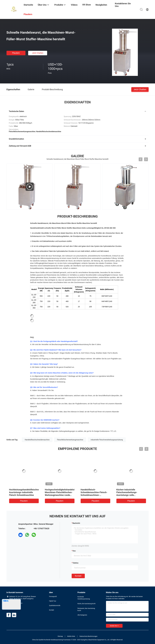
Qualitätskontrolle (55, 606)
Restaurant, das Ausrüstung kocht (86, 609)
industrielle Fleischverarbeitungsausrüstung (107, 440)
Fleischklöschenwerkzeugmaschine (70, 440)
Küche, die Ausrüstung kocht (87, 604)
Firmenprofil (53, 597)
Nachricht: (76, 523)
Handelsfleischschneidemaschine (37, 440)
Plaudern (16, 53)
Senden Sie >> (114, 626)
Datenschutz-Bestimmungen (88, 636)
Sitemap (60, 636)
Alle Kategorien (82, 615)
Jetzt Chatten (38, 53)
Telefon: (76, 563)
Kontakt (78, 576)
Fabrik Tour (53, 601)
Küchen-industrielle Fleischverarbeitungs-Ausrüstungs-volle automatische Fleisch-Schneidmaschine (127, 495)
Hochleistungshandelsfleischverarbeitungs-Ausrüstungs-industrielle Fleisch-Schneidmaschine (30, 492)
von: (74, 551)
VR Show (87, 5)
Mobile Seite (71, 636)
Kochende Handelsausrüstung (84, 598)
